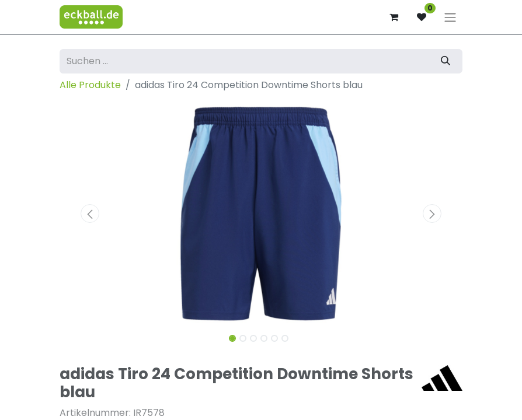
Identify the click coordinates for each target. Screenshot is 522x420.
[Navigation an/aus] (450, 17)
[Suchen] (446, 61)
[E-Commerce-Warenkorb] (394, 17)
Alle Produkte (90, 85)
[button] (90, 213)
